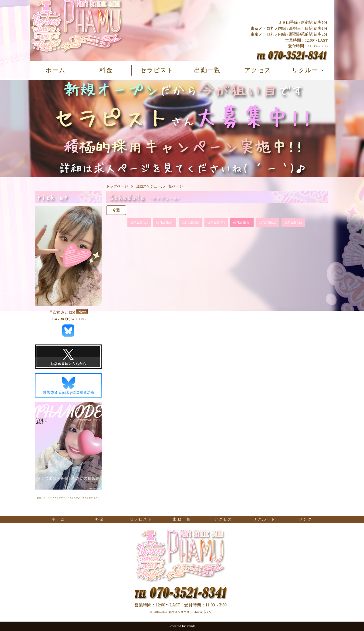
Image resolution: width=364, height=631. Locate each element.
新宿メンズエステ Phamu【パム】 (191, 612)
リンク (306, 519)
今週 (116, 210)
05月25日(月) (216, 223)
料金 (106, 70)
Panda (191, 626)
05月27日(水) (268, 223)
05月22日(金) (139, 223)
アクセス (258, 70)
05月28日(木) (293, 223)
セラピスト (157, 70)
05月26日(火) (242, 223)
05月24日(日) (190, 223)
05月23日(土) (165, 223)
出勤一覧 (207, 70)
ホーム (56, 70)
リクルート (308, 70)
